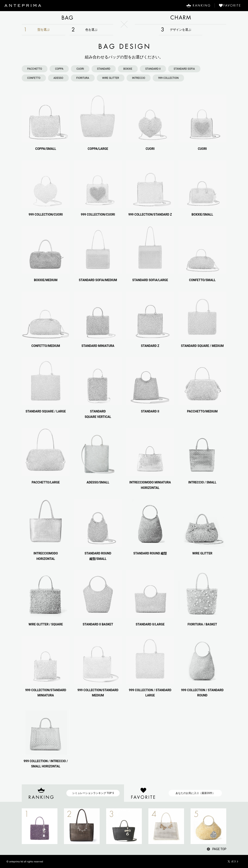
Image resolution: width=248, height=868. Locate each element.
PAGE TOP (219, 849)
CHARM (181, 18)
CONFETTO (34, 78)
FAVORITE (231, 5)
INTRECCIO (139, 78)
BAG (67, 18)
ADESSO (58, 78)
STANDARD (104, 69)
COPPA (59, 69)
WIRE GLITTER (111, 78)
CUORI (80, 69)
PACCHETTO (35, 69)
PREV (14, 826)
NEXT (234, 826)
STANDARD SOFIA (184, 69)
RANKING (198, 5)
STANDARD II (153, 69)
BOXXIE (128, 69)
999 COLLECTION (168, 78)
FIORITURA (83, 78)
